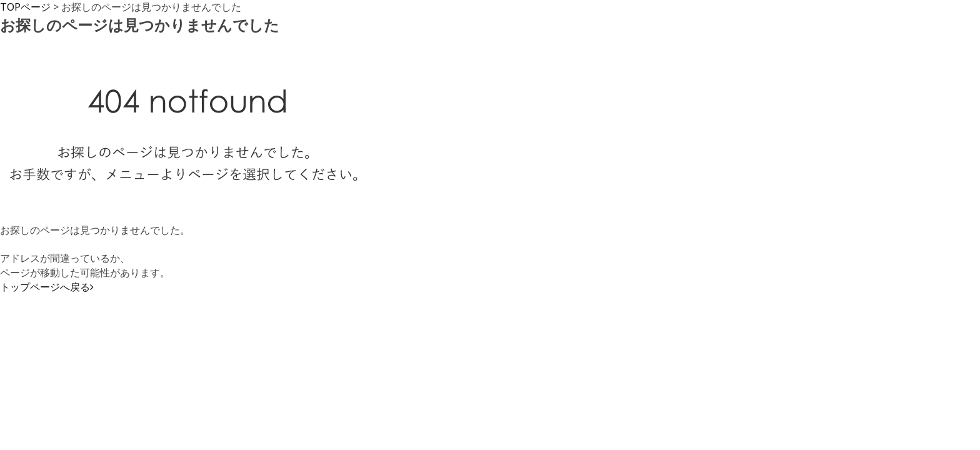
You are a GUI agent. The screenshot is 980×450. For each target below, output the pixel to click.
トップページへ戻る (47, 287)
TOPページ (25, 7)
